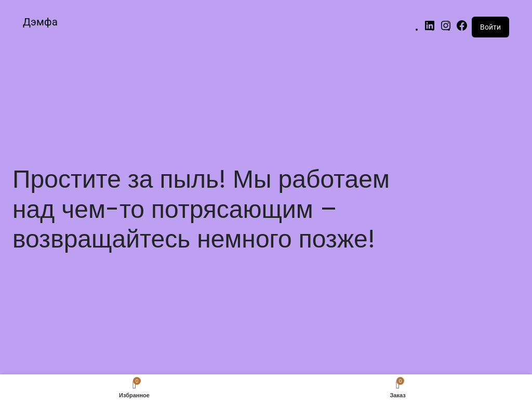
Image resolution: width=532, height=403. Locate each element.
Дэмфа (40, 22)
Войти (490, 27)
